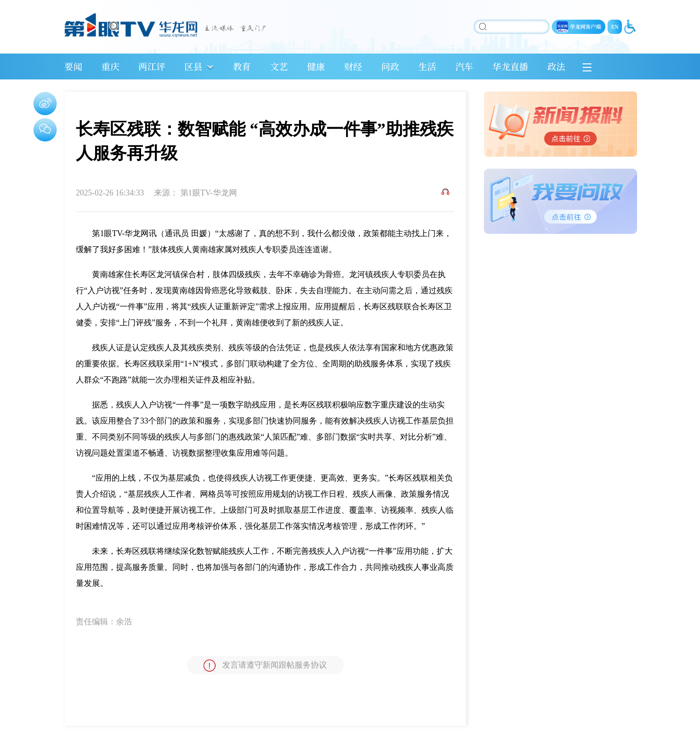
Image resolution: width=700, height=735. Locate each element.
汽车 (464, 66)
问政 (390, 66)
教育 (242, 66)
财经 (353, 66)
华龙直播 (510, 66)
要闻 (73, 66)
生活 (427, 66)
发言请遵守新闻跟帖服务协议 (265, 666)
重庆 (110, 66)
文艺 (279, 66)
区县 (193, 66)
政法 (556, 66)
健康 (316, 66)
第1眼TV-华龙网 (209, 193)
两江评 (152, 66)
